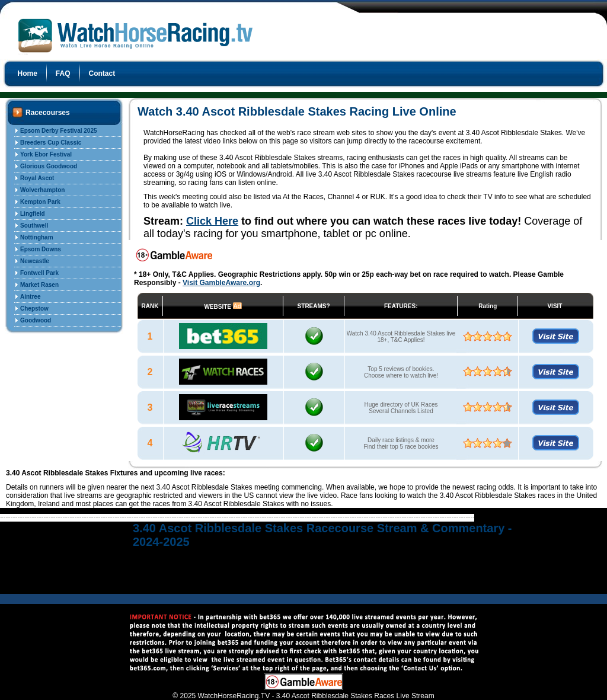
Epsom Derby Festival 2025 (59, 131)
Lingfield (33, 214)
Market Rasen (39, 285)
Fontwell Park (39, 273)
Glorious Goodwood (49, 166)
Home (28, 73)
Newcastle (35, 261)
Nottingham (37, 237)
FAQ (63, 73)
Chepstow (34, 309)
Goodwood (36, 320)
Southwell (34, 226)
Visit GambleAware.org (221, 283)
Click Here (212, 221)
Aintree (30, 297)
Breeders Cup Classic (51, 143)
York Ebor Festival (46, 154)
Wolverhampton (42, 190)
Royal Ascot (37, 178)
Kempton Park (40, 202)
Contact (102, 73)
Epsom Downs (41, 249)
